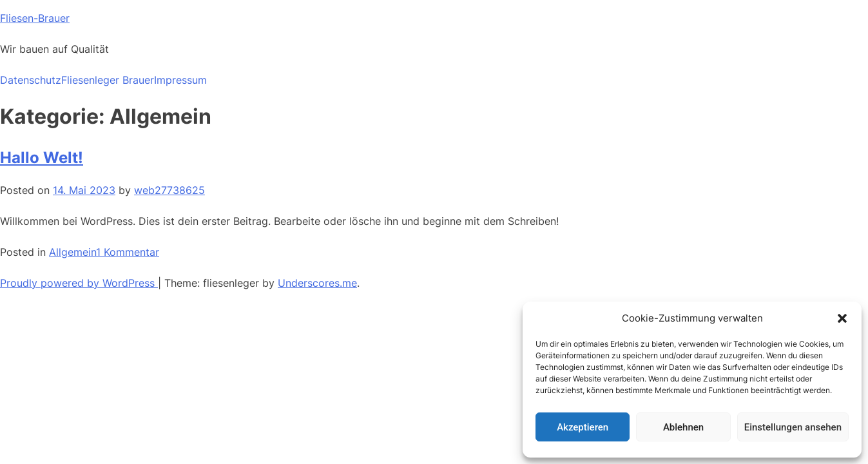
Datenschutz (31, 80)
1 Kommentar (128, 252)
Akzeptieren (583, 427)
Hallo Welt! (42, 158)
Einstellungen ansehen (793, 427)
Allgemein (72, 252)
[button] (842, 318)
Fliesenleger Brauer (108, 80)
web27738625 (169, 190)
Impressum (180, 80)
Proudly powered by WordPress (79, 283)
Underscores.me (317, 283)
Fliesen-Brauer (35, 18)
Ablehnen (683, 427)
